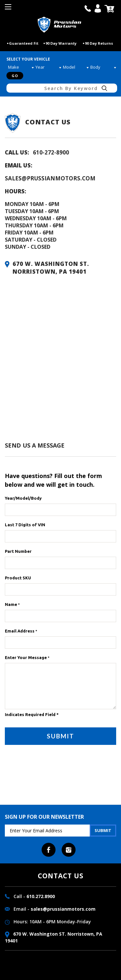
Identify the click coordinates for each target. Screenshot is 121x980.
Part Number (18, 551)
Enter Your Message (27, 657)
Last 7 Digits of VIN (25, 525)
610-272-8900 (51, 152)
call (88, 8)
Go (15, 76)
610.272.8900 (41, 896)
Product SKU (18, 578)
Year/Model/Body (23, 498)
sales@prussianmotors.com (50, 178)
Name (12, 604)
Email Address (21, 631)
